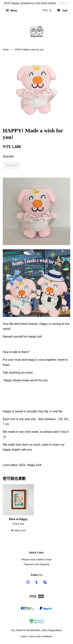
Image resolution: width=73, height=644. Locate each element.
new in (64, 3)
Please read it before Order (37, 560)
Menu (11, 10)
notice (24, 636)
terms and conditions (41, 636)
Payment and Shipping (36, 564)
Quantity (8, 156)
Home (6, 50)
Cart (62, 10)
